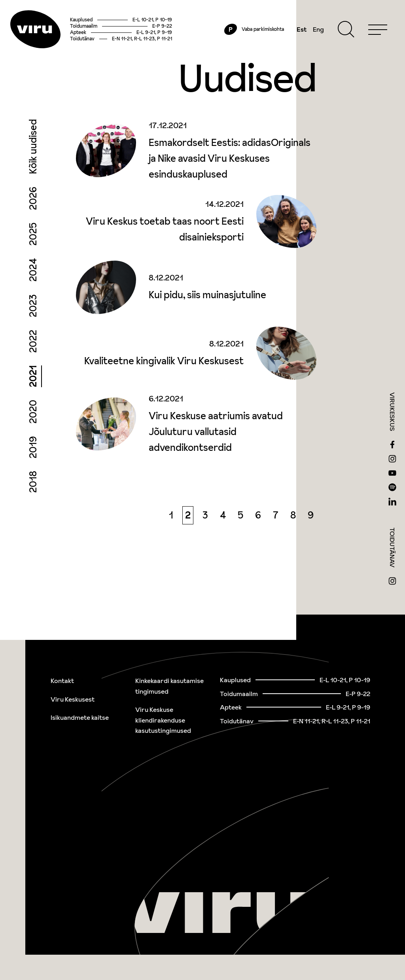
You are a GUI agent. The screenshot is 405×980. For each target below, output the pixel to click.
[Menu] (370, 36)
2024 (33, 284)
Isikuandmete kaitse (80, 717)
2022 (33, 355)
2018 (33, 496)
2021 (33, 390)
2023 (33, 320)
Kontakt (62, 681)
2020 (33, 426)
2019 (33, 461)
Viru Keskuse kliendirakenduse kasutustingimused (163, 720)
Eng (311, 36)
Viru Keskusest (73, 699)
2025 (33, 248)
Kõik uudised (33, 160)
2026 (33, 212)
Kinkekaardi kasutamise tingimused (169, 686)
